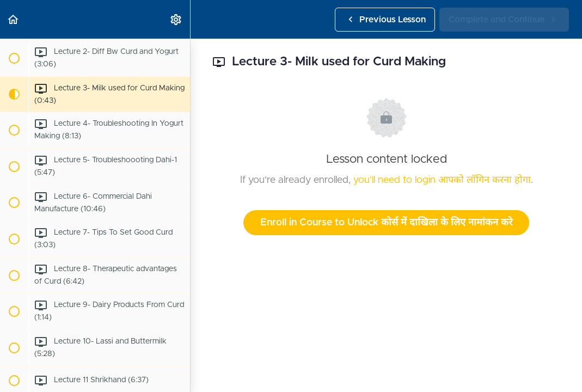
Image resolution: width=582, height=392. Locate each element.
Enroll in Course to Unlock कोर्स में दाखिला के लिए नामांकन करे (386, 223)
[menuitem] (176, 19)
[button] (14, 19)
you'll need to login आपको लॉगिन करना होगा (442, 180)
